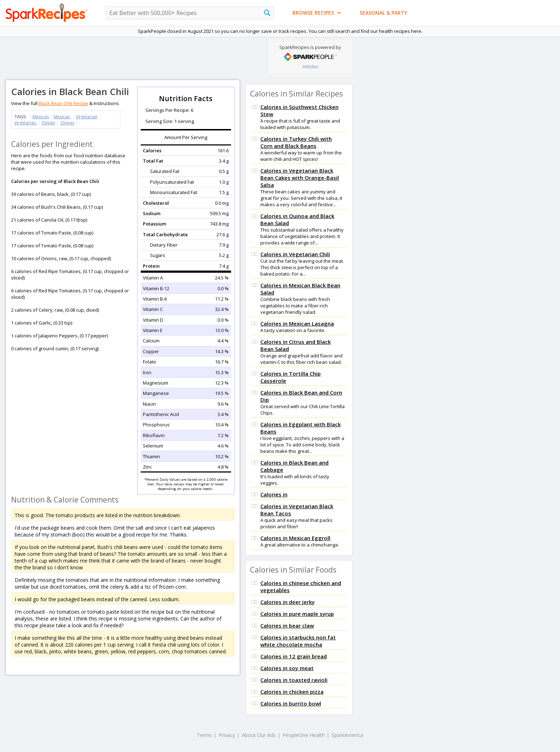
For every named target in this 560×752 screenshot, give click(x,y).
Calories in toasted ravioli (294, 680)
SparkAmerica (347, 735)
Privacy (227, 735)
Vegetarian (87, 117)
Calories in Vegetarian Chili (295, 254)
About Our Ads (259, 735)
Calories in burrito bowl (291, 703)
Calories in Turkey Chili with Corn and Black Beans (296, 142)
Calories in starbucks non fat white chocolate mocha (298, 641)
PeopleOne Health (304, 735)
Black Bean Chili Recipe (63, 103)
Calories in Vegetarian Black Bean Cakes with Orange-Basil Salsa (300, 178)
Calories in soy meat (287, 668)
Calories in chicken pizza (292, 692)
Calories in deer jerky (287, 602)
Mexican (41, 117)
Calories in (274, 494)
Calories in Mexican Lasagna (297, 323)
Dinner (49, 123)
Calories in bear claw (287, 625)
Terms (204, 735)
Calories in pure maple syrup (297, 614)
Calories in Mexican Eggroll (295, 538)
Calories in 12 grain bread (294, 656)
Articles (310, 66)
